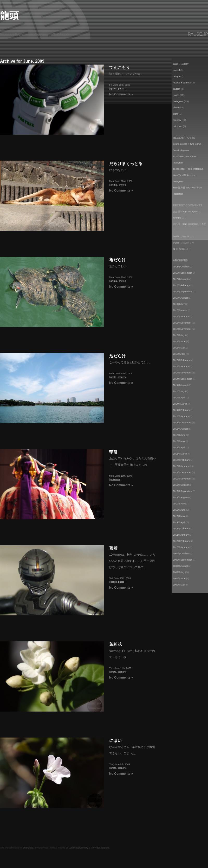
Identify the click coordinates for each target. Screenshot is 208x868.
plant (175, 114)
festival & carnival (182, 83)
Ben (204, 224)
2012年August (180, 497)
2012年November (182, 479)
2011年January (181, 535)
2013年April (179, 448)
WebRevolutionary (78, 848)
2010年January (181, 547)
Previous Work (12, 34)
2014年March (180, 404)
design (176, 76)
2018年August (180, 279)
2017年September (182, 292)
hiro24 (186, 236)
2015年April (179, 354)
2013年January (181, 466)
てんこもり (120, 67)
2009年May (179, 585)
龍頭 (9, 15)
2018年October (181, 267)
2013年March (180, 454)
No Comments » (121, 94)
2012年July (179, 504)
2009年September (182, 560)
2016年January (181, 317)
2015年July (179, 335)
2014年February (181, 410)
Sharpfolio (28, 848)
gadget (177, 89)
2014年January (181, 416)
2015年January (181, 366)
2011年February (181, 529)
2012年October (181, 485)
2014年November (182, 373)
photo (121, 89)
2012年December (182, 472)
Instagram (178, 101)
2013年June (179, 435)
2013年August (180, 429)
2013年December (182, 423)
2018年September (182, 273)
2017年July (179, 304)
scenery (122, 377)
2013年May (179, 441)
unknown (115, 479)
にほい (115, 741)
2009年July (179, 572)
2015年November (182, 329)
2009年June (179, 578)
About (38, 34)
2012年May (179, 516)
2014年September (182, 379)
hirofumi (177, 218)
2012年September (182, 491)
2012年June (179, 510)
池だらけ (118, 356)
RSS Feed (60, 34)
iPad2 (176, 236)
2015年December (182, 323)
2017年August (180, 298)
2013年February (181, 460)
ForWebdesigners (100, 848)
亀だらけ (118, 260)
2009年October (181, 554)
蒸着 (113, 548)
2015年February (181, 360)
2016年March (180, 310)
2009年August (180, 566)
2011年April (179, 522)
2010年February (181, 541)
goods (114, 89)
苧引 (113, 452)
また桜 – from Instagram (186, 212)
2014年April (179, 398)
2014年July (179, 391)
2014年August (180, 385)
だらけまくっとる (126, 164)
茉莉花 (115, 644)
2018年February (181, 285)
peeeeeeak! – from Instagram (188, 169)
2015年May (179, 348)
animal (114, 185)
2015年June (179, 341)
